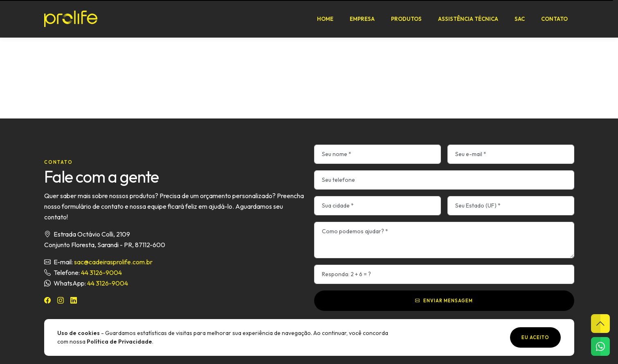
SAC (520, 19)
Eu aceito (535, 337)
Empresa (362, 19)
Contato (554, 19)
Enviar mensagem (444, 301)
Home (325, 19)
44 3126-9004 (101, 272)
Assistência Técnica (468, 19)
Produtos (406, 19)
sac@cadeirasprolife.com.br (113, 262)
